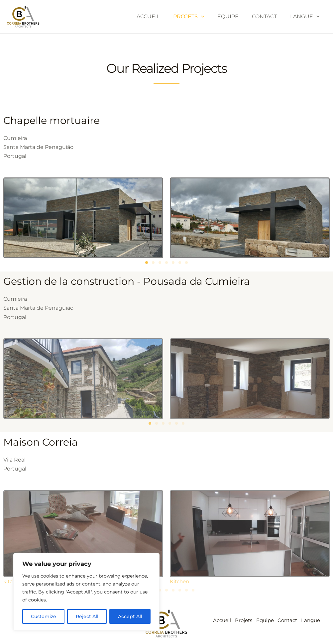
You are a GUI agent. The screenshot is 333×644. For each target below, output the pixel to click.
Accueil (160, 16)
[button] (147, 263)
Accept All (130, 616)
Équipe (235, 16)
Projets (198, 17)
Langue (306, 17)
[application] (210, 17)
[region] (86, 592)
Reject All (87, 616)
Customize (44, 616)
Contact (268, 16)
